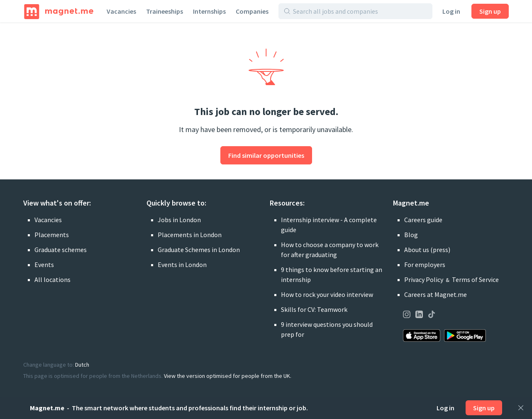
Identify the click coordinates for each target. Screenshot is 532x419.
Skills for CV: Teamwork (314, 309)
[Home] (59, 11)
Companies (252, 11)
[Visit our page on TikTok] (432, 316)
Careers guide (423, 220)
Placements (52, 235)
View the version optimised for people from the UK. (228, 376)
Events (44, 265)
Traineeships (165, 11)
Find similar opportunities (266, 155)
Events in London (182, 265)
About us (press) (427, 250)
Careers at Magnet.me (436, 294)
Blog (411, 235)
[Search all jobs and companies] (360, 11)
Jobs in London (179, 220)
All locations (52, 279)
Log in (451, 11)
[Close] (521, 408)
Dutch (82, 365)
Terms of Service (475, 279)
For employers (425, 265)
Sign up (490, 11)
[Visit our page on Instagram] (407, 316)
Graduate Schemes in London (199, 250)
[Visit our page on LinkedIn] (419, 316)
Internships (209, 11)
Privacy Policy (424, 279)
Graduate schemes (61, 250)
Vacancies (121, 11)
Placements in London (190, 235)
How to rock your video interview (327, 294)
